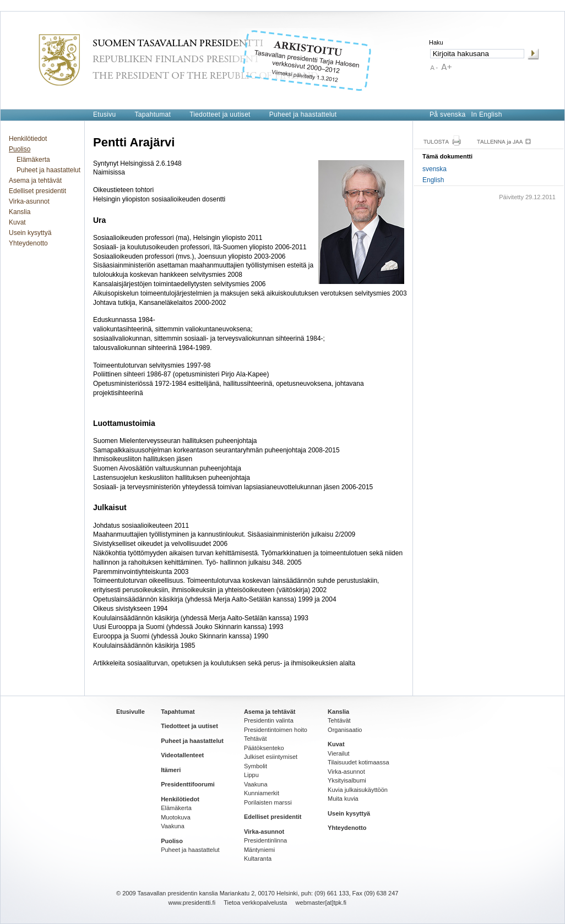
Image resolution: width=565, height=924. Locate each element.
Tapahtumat (153, 114)
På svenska (448, 114)
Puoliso (20, 149)
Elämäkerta (33, 160)
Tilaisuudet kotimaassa (358, 762)
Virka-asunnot (29, 201)
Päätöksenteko (264, 748)
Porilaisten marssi (268, 802)
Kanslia (20, 212)
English (433, 180)
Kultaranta (258, 859)
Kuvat (17, 222)
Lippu (251, 775)
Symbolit (256, 766)
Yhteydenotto (28, 243)
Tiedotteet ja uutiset (220, 114)
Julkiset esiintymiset (271, 757)
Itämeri (171, 770)
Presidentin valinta (269, 720)
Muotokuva (176, 817)
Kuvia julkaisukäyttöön (358, 790)
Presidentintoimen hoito (276, 730)
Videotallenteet (182, 755)
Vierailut (339, 753)
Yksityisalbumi (347, 780)
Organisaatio (345, 730)
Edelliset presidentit (37, 191)
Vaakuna (173, 826)
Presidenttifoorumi (188, 784)
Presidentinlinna (265, 840)
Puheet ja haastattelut (303, 114)
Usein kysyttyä (30, 233)
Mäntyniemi (259, 850)
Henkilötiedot (28, 139)
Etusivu (104, 114)
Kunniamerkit (262, 793)
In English (487, 114)
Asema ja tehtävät (35, 181)
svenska (434, 169)
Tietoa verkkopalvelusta (255, 903)
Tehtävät (256, 739)
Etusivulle (131, 712)
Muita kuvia (343, 799)
